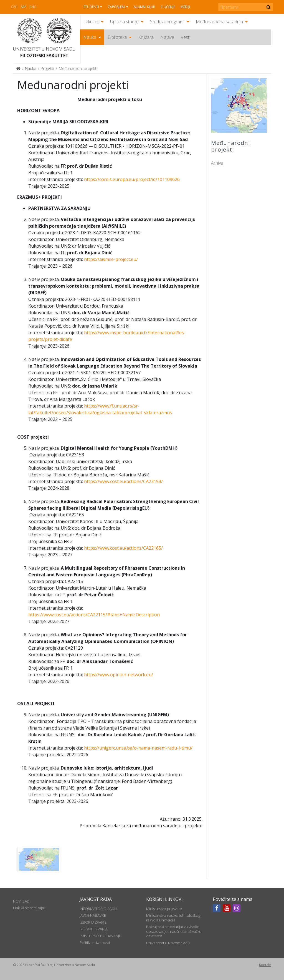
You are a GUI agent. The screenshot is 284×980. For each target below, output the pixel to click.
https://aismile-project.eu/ (111, 259)
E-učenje (168, 7)
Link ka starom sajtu (29, 908)
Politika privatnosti (95, 943)
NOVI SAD (21, 901)
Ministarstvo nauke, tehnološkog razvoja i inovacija (173, 918)
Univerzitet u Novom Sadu (44, 49)
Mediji (185, 7)
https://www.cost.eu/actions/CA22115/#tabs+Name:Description (94, 615)
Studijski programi (167, 22)
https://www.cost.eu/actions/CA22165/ (123, 548)
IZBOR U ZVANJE (93, 922)
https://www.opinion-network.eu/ (119, 675)
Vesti (186, 37)
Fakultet (91, 22)
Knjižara (146, 37)
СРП (14, 7)
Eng (33, 7)
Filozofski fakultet (44, 56)
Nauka (90, 37)
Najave (167, 37)
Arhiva (217, 163)
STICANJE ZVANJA (94, 929)
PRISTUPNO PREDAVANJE (100, 936)
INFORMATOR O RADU (98, 909)
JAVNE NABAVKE (93, 915)
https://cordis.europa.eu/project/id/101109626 (132, 179)
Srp (24, 7)
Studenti (91, 7)
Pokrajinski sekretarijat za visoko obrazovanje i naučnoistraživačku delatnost (174, 931)
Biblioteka (117, 37)
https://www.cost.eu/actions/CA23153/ (123, 481)
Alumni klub (144, 7)
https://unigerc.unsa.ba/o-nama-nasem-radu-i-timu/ (138, 748)
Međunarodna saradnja (219, 22)
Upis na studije (124, 22)
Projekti (47, 68)
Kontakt (265, 965)
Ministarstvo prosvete (164, 909)
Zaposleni (116, 7)
